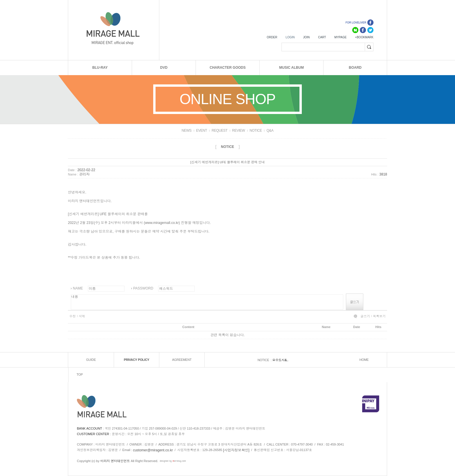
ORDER (272, 37)
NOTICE (256, 131)
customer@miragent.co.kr (153, 450)
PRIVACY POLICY (137, 360)
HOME (364, 360)
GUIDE (91, 360)
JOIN (306, 37)
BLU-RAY (100, 68)
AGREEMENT (182, 360)
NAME (78, 288)
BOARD (355, 68)
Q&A (270, 131)
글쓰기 (365, 316)
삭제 (82, 316)
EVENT (202, 131)
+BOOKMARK (364, 37)
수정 (73, 316)
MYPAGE (340, 37)
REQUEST (220, 131)
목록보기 (379, 316)
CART (322, 37)
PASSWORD (143, 288)
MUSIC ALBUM (291, 68)
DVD (164, 68)
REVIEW (239, 131)
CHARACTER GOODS (228, 68)
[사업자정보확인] (236, 450)
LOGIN (290, 37)
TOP (80, 374)
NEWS (187, 131)
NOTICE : (265, 360)
